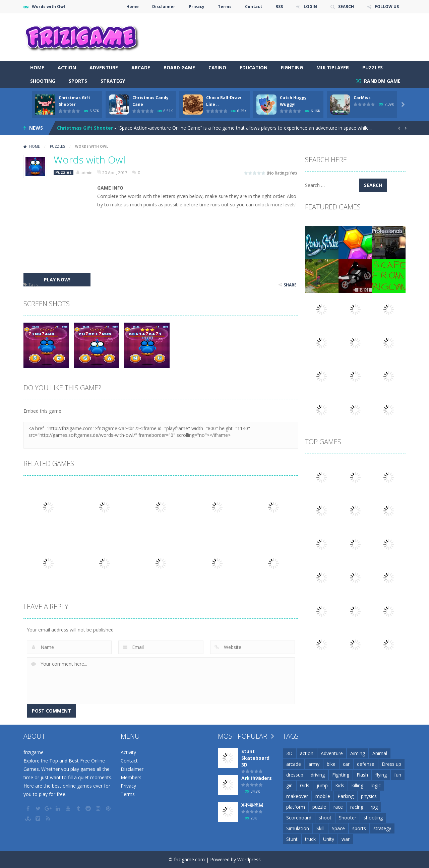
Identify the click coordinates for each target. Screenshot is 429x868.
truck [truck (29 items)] (310, 839)
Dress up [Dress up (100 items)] (391, 764)
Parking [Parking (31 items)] (346, 796)
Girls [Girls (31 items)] (305, 785)
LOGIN (310, 7)
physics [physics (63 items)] (369, 796)
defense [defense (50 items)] (366, 764)
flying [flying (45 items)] (381, 775)
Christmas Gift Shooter (85, 128)
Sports (78, 81)
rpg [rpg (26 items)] (374, 807)
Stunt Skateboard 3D (255, 758)
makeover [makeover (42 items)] (297, 796)
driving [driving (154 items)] (318, 775)
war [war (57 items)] (346, 839)
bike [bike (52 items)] (331, 764)
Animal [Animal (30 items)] (380, 753)
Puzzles (373, 68)
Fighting (292, 68)
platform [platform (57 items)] (296, 807)
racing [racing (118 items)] (357, 807)
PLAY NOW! (57, 280)
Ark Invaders (257, 778)
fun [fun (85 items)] (398, 775)
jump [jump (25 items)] (322, 785)
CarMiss (362, 98)
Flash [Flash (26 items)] (362, 775)
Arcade (141, 68)
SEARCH (346, 7)
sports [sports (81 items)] (359, 828)
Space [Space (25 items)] (338, 828)
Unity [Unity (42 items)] (329, 839)
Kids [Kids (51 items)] (340, 785)
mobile (46, 285)
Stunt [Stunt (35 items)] (292, 839)
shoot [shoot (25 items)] (325, 818)
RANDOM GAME (382, 81)
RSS (279, 7)
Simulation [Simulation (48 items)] (298, 828)
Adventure (104, 68)
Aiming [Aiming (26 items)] (358, 753)
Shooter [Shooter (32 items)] (348, 818)
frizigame (34, 752)
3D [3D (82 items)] (289, 753)
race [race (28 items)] (338, 807)
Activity (128, 752)
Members (131, 777)
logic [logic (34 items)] (376, 785)
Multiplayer (333, 68)
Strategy (113, 81)
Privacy (197, 7)
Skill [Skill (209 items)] (320, 828)
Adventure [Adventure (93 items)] (332, 753)
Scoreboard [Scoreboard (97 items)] (299, 818)
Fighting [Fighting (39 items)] (341, 775)
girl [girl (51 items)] (289, 785)
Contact (254, 7)
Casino (217, 68)
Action (67, 68)
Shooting (43, 81)
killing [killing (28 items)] (357, 785)
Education (254, 68)
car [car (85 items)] (346, 764)
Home (133, 7)
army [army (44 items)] (314, 764)
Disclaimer (164, 7)
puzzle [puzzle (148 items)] (319, 807)
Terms (225, 7)
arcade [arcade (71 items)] (294, 764)
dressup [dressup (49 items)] (295, 775)
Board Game (179, 68)
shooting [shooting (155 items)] (373, 818)
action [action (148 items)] (307, 753)
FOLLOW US (387, 7)
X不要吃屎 (252, 805)
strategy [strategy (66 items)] (382, 828)
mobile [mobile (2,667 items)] (323, 796)
